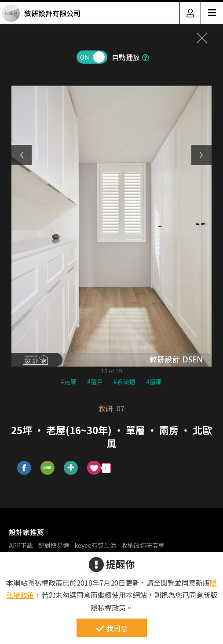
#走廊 (69, 381)
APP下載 (21, 545)
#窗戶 (95, 381)
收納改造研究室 (143, 545)
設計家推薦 (26, 532)
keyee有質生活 (95, 545)
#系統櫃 (124, 381)
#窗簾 (154, 381)
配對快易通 (54, 545)
